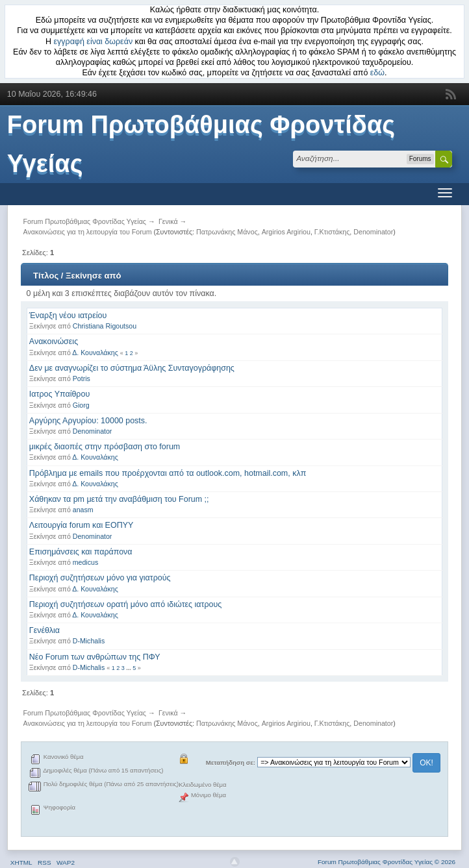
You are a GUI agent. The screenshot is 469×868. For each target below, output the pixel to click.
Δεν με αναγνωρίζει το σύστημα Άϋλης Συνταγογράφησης (132, 368)
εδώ (377, 73)
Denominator (373, 232)
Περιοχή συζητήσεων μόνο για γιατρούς (100, 578)
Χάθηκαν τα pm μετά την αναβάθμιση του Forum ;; (119, 499)
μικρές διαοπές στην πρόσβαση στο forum (105, 447)
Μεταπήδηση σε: (231, 763)
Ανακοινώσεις (54, 341)
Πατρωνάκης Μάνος (227, 232)
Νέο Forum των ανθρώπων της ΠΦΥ (95, 657)
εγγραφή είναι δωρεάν (94, 42)
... (129, 668)
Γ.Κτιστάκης (332, 232)
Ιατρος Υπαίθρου (59, 394)
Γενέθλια (44, 630)
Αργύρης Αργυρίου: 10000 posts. (88, 421)
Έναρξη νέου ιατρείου (68, 316)
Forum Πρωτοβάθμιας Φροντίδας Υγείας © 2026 (387, 862)
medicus (85, 562)
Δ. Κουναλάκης (95, 353)
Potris (82, 378)
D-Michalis (89, 641)
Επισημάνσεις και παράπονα (81, 552)
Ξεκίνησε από (93, 276)
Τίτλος (46, 276)
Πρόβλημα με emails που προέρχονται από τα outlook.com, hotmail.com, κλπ (168, 473)
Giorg (81, 405)
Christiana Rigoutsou (105, 326)
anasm (83, 510)
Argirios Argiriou (286, 232)
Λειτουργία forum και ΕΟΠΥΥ (81, 525)
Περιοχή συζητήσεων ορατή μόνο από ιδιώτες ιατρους (126, 604)
